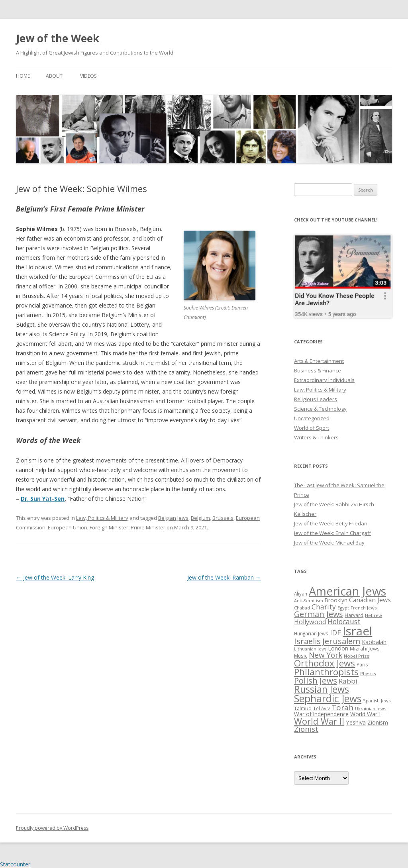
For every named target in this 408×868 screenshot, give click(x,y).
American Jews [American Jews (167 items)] (347, 591)
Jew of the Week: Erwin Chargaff (332, 533)
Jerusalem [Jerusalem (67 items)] (341, 641)
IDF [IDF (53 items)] (335, 633)
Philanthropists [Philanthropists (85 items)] (326, 672)
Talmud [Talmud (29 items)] (303, 708)
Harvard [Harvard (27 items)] (354, 615)
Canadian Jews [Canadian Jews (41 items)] (370, 600)
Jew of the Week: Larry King (55, 577)
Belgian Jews (173, 518)
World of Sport (312, 428)
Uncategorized (312, 418)
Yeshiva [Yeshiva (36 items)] (356, 722)
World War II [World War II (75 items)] (319, 721)
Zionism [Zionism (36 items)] (378, 722)
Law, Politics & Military (102, 518)
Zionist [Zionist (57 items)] (306, 729)
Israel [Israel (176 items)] (357, 631)
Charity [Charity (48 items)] (324, 607)
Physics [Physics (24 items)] (368, 673)
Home (23, 76)
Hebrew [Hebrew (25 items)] (374, 615)
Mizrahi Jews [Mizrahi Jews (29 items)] (365, 649)
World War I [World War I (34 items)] (365, 714)
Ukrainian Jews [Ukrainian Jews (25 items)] (371, 708)
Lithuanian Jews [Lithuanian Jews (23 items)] (310, 649)
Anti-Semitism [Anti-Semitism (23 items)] (309, 601)
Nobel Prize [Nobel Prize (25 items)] (357, 656)
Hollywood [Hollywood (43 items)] (310, 622)
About (54, 76)
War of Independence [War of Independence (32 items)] (321, 714)
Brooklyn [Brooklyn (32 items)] (336, 600)
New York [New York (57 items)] (326, 655)
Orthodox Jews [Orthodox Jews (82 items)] (325, 663)
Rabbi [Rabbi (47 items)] (348, 681)
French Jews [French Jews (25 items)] (364, 608)
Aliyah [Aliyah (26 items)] (301, 594)
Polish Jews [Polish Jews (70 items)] (316, 680)
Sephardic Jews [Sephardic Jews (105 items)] (328, 699)
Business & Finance (318, 370)
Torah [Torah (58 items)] (342, 707)
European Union (68, 527)
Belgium (200, 518)
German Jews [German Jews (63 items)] (319, 614)
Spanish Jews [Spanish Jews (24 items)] (377, 700)
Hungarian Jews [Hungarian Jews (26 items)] (311, 633)
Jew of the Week (58, 38)
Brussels (223, 518)
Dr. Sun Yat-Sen (43, 499)
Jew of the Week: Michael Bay (329, 543)
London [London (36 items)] (338, 648)
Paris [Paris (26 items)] (362, 664)
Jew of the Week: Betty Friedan (331, 523)
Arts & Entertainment (319, 361)
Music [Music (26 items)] (301, 656)
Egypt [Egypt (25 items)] (343, 608)
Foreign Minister (109, 527)
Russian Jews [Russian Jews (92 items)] (322, 689)
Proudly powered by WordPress (52, 828)
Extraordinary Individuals (324, 380)
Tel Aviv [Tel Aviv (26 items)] (322, 708)
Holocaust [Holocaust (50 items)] (344, 621)
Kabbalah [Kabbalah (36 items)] (374, 642)
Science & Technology (320, 409)
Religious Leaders (316, 399)
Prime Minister (148, 527)
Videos (88, 76)
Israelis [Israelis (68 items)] (307, 641)
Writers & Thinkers (316, 437)
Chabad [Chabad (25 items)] (302, 608)
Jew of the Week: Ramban (224, 577)
